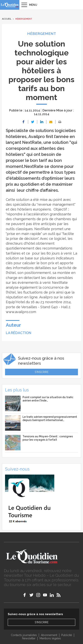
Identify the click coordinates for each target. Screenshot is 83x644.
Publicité (67, 635)
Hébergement (24, 19)
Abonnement (49, 635)
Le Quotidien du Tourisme (10, 5)
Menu (33, 5)
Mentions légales (50, 638)
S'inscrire (42, 372)
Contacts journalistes (24, 635)
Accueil (7, 19)
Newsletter (29, 638)
